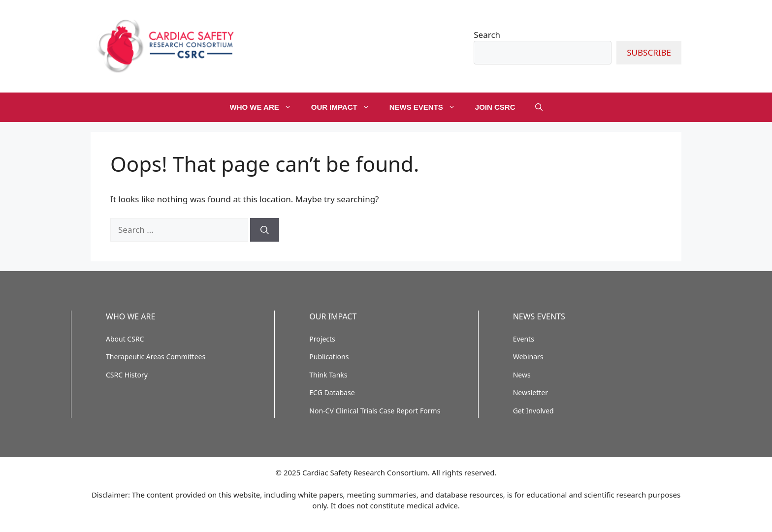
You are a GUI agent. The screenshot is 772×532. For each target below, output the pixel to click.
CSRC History (127, 375)
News (522, 375)
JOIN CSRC (495, 107)
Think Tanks (328, 375)
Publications (329, 357)
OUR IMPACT (345, 107)
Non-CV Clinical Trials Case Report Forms (375, 411)
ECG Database (332, 392)
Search (487, 35)
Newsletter (531, 392)
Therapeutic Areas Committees (156, 357)
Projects (322, 339)
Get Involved (533, 411)
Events (524, 339)
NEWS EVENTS (427, 107)
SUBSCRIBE (649, 52)
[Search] (265, 230)
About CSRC (125, 339)
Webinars (528, 357)
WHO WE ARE (265, 107)
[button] (539, 107)
